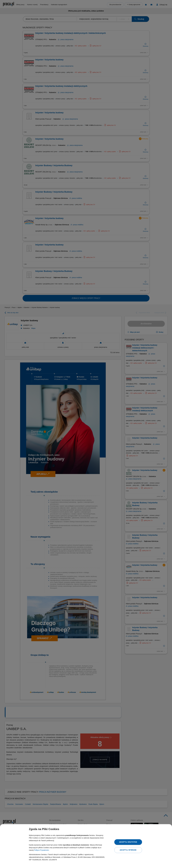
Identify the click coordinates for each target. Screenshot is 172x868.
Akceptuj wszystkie (128, 842)
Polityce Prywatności (41, 850)
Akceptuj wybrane (128, 850)
